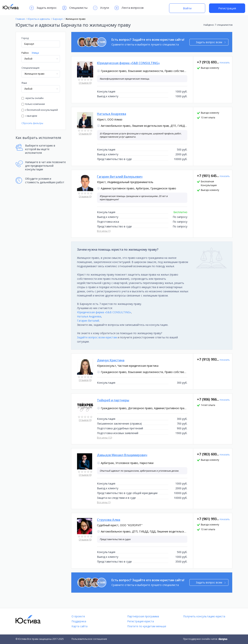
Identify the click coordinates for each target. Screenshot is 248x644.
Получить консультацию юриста (204, 616)
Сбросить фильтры (32, 123)
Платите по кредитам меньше (147, 626)
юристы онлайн (33, 98)
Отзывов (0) (85, 83)
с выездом (29, 116)
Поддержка (79, 621)
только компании (33, 104)
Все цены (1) (104, 231)
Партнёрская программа (143, 616)
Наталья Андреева (89, 316)
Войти (187, 8)
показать (225, 63)
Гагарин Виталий (88, 321)
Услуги (101, 8)
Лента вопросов (129, 8)
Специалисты (75, 8)
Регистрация (227, 8)
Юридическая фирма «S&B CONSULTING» (104, 312)
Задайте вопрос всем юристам (97, 337)
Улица (35, 53)
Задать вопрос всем (211, 42)
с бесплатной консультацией (40, 110)
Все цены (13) (105, 438)
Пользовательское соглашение (89, 639)
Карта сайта (79, 626)
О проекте (78, 616)
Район (25, 53)
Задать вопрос (43, 8)
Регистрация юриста (141, 621)
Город (25, 38)
